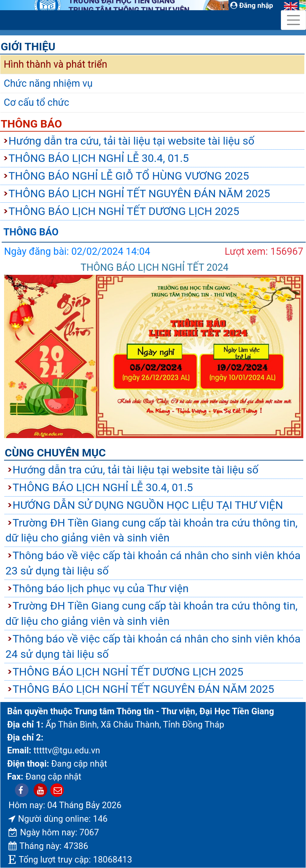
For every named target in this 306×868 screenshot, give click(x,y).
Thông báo (31, 124)
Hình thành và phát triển (56, 64)
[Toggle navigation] (293, 20)
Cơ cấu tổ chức (37, 102)
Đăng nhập (252, 5)
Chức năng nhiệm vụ (48, 83)
